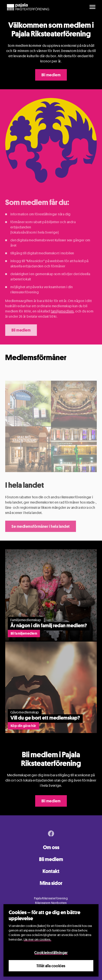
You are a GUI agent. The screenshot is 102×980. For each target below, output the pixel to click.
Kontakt (51, 871)
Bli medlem (51, 75)
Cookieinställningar (51, 953)
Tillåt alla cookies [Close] (51, 966)
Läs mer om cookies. (37, 940)
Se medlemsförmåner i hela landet (41, 526)
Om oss (51, 847)
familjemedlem (62, 311)
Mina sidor (51, 883)
